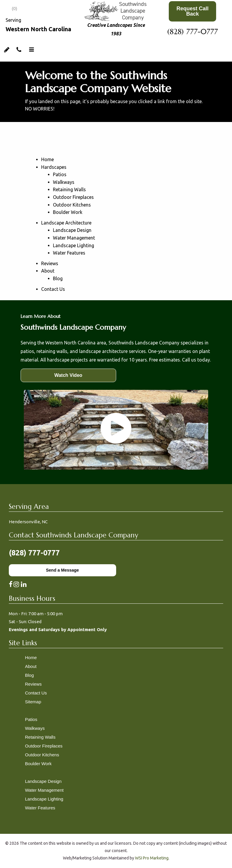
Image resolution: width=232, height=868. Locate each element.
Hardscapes (54, 167)
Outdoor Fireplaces (73, 197)
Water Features (69, 253)
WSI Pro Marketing (152, 858)
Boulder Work (68, 212)
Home (47, 159)
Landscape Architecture (66, 223)
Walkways (64, 182)
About (48, 271)
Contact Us (53, 289)
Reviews (50, 263)
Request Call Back (192, 11)
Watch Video (68, 375)
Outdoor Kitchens (72, 205)
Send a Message (62, 570)
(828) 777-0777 (193, 32)
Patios (60, 174)
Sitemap (33, 702)
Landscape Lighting (74, 245)
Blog (58, 278)
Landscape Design (72, 230)
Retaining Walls (69, 189)
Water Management (74, 238)
